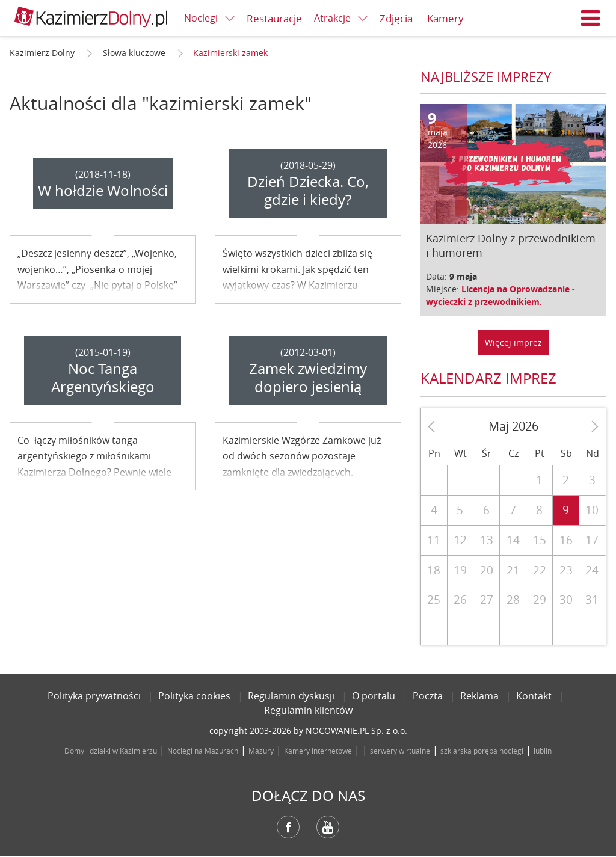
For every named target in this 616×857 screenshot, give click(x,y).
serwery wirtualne (400, 751)
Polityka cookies (194, 696)
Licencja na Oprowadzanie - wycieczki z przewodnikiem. (500, 295)
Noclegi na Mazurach (203, 751)
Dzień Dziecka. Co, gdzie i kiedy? (308, 191)
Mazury (261, 751)
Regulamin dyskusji (291, 696)
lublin (543, 751)
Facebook (288, 827)
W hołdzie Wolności (103, 191)
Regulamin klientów (308, 710)
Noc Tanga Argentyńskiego (103, 378)
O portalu (374, 696)
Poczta (428, 696)
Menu (591, 18)
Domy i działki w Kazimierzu (111, 751)
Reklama (479, 696)
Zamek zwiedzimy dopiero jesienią (308, 378)
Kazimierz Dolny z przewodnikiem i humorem (511, 245)
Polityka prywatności (94, 696)
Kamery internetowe (318, 751)
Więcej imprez (513, 342)
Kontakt (534, 696)
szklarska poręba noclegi (482, 751)
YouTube (328, 827)
